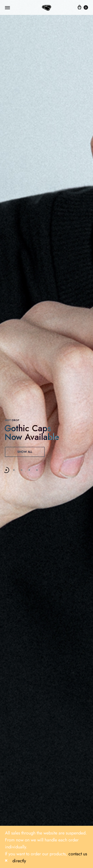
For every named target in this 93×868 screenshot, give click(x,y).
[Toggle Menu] (7, 8)
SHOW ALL (25, 452)
